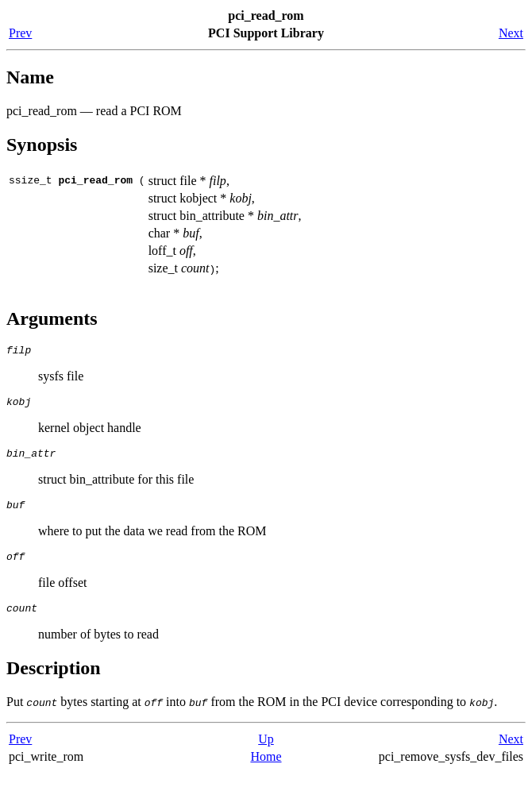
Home (266, 771)
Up (266, 753)
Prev (20, 33)
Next (511, 33)
